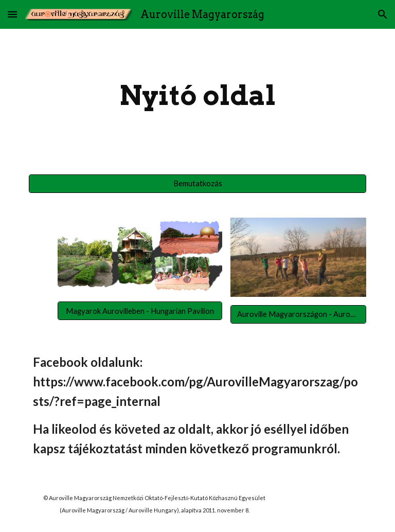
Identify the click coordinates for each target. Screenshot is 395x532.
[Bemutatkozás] (197, 183)
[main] (197, 95)
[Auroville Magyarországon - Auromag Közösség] (298, 314)
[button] (12, 14)
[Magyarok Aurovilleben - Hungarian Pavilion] (140, 311)
